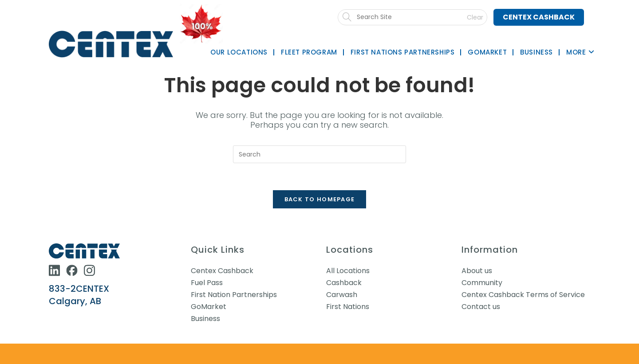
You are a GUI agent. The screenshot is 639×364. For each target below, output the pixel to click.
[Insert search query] (319, 154)
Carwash (342, 295)
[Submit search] (417, 17)
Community (482, 283)
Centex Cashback (539, 17)
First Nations (348, 307)
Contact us (481, 307)
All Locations (348, 271)
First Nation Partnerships (234, 295)
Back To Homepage (320, 199)
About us (477, 271)
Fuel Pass (207, 283)
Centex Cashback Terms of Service (523, 295)
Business (205, 319)
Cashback (344, 283)
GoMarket (209, 307)
